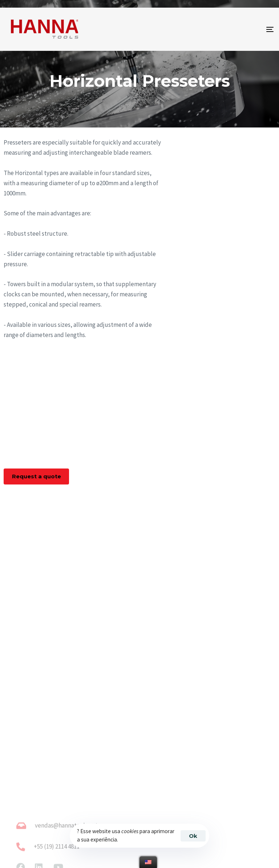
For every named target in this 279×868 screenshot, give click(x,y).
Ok (193, 836)
